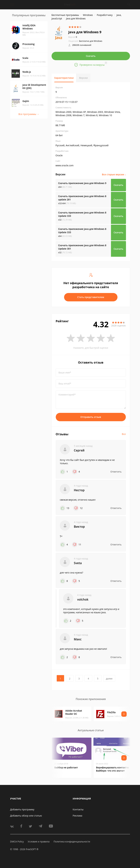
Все (124, 434)
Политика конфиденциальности (72, 842)
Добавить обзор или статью (26, 816)
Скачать (91, 56)
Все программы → (29, 114)
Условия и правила (39, 842)
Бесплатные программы (65, 15)
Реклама (78, 816)
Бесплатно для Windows (91, 41)
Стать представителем (91, 297)
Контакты (78, 809)
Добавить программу (22, 809)
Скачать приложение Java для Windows (82, 183)
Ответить (116, 472)
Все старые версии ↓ (114, 174)
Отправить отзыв (91, 417)
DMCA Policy (17, 842)
